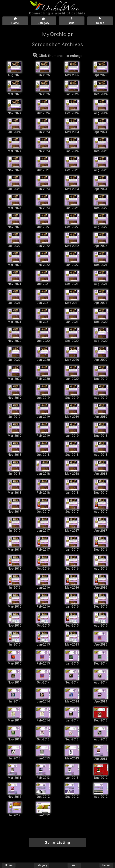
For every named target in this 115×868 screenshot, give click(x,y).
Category (42, 865)
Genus (106, 865)
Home (9, 865)
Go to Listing (57, 842)
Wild (74, 865)
